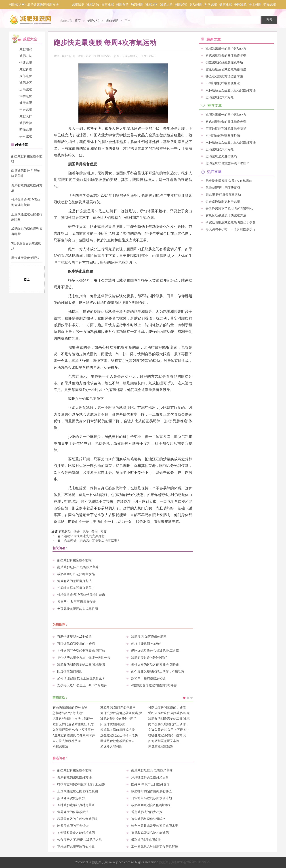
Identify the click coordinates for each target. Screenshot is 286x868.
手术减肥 (255, 4)
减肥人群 (166, 4)
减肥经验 (181, 4)
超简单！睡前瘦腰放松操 (148, 678)
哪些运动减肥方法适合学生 (224, 76)
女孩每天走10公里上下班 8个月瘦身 (82, 685)
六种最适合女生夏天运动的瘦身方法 (231, 90)
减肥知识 (78, 4)
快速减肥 (107, 4)
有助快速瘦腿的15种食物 (75, 637)
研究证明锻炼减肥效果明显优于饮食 (231, 222)
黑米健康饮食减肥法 (25, 258)
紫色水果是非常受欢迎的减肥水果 (155, 826)
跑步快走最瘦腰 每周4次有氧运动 (229, 181)
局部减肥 (137, 4)
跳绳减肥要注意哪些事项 (223, 187)
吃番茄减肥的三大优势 (73, 826)
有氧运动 (65, 532)
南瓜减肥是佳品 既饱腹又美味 (78, 567)
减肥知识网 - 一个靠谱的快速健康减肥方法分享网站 (31, 20)
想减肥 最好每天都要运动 (223, 194)
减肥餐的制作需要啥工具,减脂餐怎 (81, 664)
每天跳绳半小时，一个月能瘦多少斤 (231, 229)
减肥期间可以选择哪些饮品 (76, 574)
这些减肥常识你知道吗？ (148, 819)
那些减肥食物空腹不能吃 (74, 560)
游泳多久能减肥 (111, 746)
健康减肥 (225, 4)
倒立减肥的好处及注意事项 (224, 62)
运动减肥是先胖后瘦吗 (221, 156)
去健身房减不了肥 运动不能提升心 (229, 208)
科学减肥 (211, 4)
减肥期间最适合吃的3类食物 (151, 805)
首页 (78, 21)
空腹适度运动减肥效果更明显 (226, 69)
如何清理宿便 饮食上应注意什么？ (81, 678)
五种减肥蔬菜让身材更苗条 (76, 805)
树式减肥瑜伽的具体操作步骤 (226, 55)
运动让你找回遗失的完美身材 (84, 536)
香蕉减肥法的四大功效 (147, 812)
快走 (77, 532)
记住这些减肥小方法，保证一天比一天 (84, 658)
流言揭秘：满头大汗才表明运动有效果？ (92, 540)
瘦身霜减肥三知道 (161, 746)
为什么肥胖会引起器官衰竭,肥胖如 (81, 651)
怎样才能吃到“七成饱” (146, 644)
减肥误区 (152, 4)
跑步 (86, 532)
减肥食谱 (122, 4)
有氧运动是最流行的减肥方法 (226, 215)
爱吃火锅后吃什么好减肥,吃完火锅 (155, 651)
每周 (95, 532)
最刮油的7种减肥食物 (146, 840)
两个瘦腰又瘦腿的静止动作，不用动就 (158, 671)
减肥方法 (93, 4)
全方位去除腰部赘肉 (67, 741)
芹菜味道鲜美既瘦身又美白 (76, 588)
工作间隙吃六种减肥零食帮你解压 (155, 847)
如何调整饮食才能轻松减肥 (76, 833)
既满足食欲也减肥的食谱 (118, 741)
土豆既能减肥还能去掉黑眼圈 (78, 609)
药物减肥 (270, 4)
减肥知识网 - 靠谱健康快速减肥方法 (34, 4)
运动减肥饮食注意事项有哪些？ (227, 163)
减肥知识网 (167, 862)
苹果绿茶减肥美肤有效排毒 (76, 847)
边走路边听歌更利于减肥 (223, 201)
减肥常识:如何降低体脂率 (149, 637)
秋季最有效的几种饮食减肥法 (78, 819)
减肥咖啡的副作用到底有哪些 (151, 791)
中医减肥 (240, 4)
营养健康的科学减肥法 (73, 812)
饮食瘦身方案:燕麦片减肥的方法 (80, 840)
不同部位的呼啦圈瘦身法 (223, 83)
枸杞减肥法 (60, 746)
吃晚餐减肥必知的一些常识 (167, 735)
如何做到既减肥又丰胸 (164, 741)
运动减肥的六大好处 (220, 97)
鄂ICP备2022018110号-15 (193, 862)
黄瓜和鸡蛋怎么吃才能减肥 (150, 833)
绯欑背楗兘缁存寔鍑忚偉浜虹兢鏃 (81, 595)
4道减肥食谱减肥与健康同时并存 (154, 685)
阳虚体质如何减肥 (70, 671)
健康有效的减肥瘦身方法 (74, 581)
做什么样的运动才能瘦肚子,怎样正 (155, 664)
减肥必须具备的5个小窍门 (149, 658)
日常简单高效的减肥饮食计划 (151, 798)
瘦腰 (103, 532)
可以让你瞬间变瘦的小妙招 (76, 644)
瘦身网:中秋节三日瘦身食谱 (76, 602)
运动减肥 (196, 4)
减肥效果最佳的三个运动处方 (226, 48)
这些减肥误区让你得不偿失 (119, 735)
